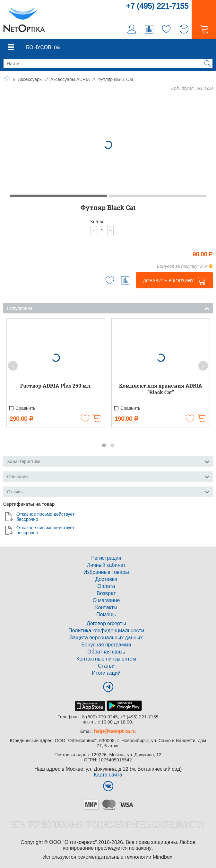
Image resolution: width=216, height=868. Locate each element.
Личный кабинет (106, 565)
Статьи (106, 666)
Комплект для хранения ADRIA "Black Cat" (161, 389)
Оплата (106, 586)
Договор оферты (106, 623)
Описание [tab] (108, 476)
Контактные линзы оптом (106, 659)
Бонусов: (43, 47)
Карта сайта (108, 775)
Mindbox (163, 857)
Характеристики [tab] (108, 461)
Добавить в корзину (168, 281)
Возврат (106, 593)
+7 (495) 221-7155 (157, 6)
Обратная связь (106, 652)
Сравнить (22, 408)
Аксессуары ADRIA (70, 79)
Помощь (106, 614)
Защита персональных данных (106, 638)
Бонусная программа (106, 645)
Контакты (106, 607)
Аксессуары (30, 79)
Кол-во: (98, 222)
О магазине (106, 600)
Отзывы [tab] (108, 491)
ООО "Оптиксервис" (73, 842)
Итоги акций (106, 673)
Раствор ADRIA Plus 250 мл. (56, 386)
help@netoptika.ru (115, 731)
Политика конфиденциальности (106, 631)
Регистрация (106, 558)
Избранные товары (106, 572)
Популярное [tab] (108, 308)
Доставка (106, 579)
